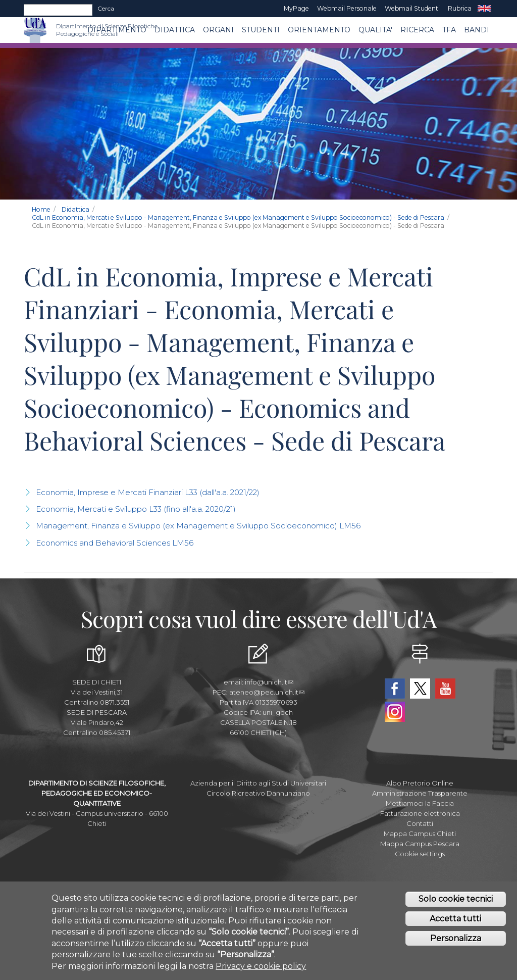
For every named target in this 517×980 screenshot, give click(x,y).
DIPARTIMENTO (117, 30)
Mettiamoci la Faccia (420, 803)
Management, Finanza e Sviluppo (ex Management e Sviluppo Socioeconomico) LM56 (198, 526)
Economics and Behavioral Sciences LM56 (115, 543)
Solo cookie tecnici (456, 899)
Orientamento (319, 30)
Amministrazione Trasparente (420, 793)
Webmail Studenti (412, 8)
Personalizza (456, 939)
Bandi (477, 30)
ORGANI (218, 30)
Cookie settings (420, 854)
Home (41, 209)
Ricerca (417, 30)
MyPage (296, 8)
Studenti (261, 30)
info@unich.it (269, 682)
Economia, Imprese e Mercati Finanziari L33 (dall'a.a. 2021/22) (148, 492)
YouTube (445, 689)
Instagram (395, 712)
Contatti (420, 823)
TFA (449, 30)
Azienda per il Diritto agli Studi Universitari (258, 783)
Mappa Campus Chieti (420, 834)
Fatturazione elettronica (420, 813)
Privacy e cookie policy (261, 966)
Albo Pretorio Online (420, 783)
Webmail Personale (347, 8)
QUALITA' (375, 30)
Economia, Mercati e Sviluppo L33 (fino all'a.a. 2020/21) (136, 509)
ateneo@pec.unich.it (267, 692)
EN (484, 9)
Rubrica (460, 8)
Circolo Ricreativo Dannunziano (258, 793)
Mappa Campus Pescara (420, 844)
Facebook (395, 689)
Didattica (175, 30)
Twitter (420, 689)
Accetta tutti (455, 919)
